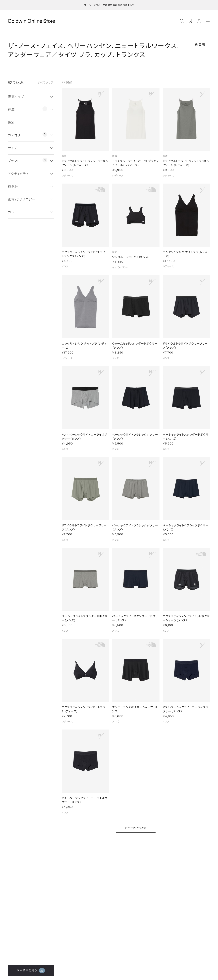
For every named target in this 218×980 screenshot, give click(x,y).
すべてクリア (46, 83)
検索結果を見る (31, 971)
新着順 (200, 44)
